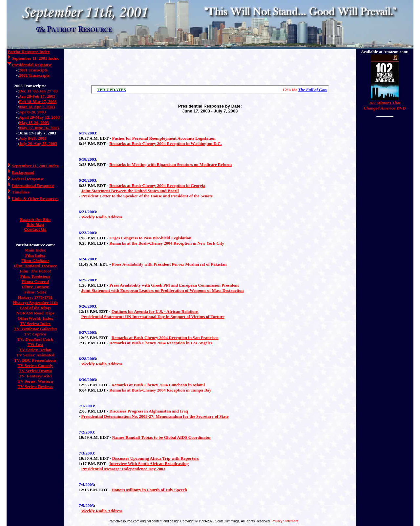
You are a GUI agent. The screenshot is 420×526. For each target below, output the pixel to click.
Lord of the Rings (35, 308)
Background (23, 172)
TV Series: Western (35, 381)
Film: (35, 261)
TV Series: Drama (35, 371)
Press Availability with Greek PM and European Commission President (174, 285)
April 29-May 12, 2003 (39, 117)
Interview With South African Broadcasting (149, 464)
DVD (385, 105)
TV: (35, 329)
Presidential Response (32, 65)
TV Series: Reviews (35, 386)
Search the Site (35, 220)
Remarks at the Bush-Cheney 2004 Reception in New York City (167, 243)
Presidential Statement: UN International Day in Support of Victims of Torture (153, 317)
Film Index (35, 255)
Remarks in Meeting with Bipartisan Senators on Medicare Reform (170, 164)
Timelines (21, 192)
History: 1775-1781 (35, 297)
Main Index (35, 250)
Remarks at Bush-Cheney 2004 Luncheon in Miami (158, 385)
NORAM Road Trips (35, 313)
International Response (33, 185)
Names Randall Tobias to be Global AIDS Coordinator (162, 437)
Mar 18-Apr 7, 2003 (37, 107)
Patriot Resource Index (29, 52)
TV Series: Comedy (35, 365)
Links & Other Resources (35, 199)
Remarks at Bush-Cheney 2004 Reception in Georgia (157, 185)
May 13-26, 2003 (34, 122)
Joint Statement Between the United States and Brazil (130, 191)
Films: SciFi (35, 292)
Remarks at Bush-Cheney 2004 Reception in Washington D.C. (166, 143)
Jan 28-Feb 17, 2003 (37, 96)
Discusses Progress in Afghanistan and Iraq (149, 411)
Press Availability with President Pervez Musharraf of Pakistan (169, 264)
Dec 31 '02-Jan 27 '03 (38, 91)
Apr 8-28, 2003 (32, 112)
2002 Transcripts (34, 75)
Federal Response (28, 179)
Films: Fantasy (35, 287)
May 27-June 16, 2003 (39, 128)
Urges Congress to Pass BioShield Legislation (150, 238)
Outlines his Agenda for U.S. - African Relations (155, 311)
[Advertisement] (210, 66)
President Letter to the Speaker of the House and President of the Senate (147, 196)
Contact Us (35, 229)
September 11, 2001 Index (35, 58)
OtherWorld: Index (35, 318)
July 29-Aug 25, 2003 (38, 143)
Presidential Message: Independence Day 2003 (123, 469)
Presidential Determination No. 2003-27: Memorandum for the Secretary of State (155, 416)
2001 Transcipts (33, 70)
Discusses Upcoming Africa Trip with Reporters (156, 458)
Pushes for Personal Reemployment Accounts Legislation (164, 138)
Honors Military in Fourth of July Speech (149, 490)
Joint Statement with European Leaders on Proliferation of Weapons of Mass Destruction (163, 290)
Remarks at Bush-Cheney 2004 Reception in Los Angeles (161, 343)
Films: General (35, 282)
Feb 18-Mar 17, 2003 (38, 101)
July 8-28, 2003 (33, 138)
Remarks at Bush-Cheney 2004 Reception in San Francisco (165, 338)
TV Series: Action (35, 350)
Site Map (35, 224)
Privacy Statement (285, 521)
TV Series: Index (35, 324)
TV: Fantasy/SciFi (35, 376)
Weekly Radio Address (102, 217)
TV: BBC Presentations (35, 360)
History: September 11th (35, 303)
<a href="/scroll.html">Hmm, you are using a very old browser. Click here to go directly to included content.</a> (210, 90)
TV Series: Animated (35, 355)
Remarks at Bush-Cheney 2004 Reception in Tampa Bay (160, 390)
